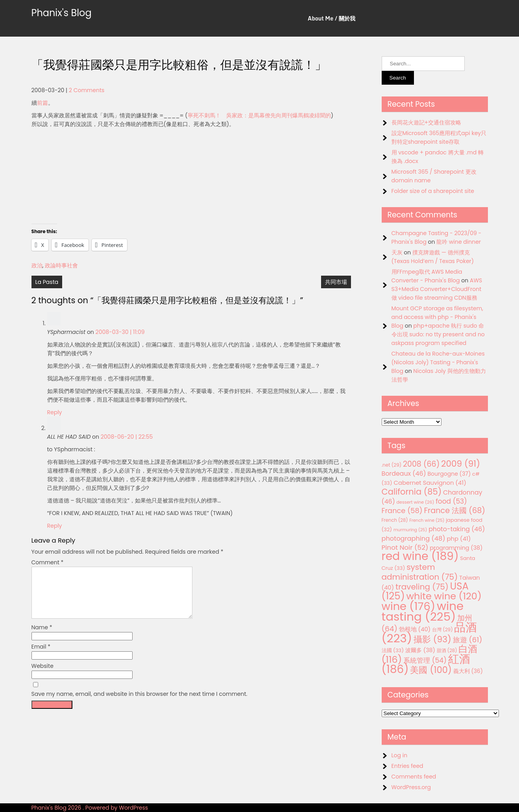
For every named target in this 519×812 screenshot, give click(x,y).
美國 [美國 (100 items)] (431, 670)
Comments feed (414, 777)
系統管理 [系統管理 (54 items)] (425, 660)
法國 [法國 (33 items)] (393, 650)
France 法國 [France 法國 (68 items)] (454, 511)
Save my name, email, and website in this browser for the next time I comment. (139, 703)
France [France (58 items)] (402, 511)
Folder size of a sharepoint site (433, 191)
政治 (37, 265)
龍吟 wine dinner (459, 242)
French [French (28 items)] (395, 520)
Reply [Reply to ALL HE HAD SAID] (55, 526)
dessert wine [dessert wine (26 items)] (416, 502)
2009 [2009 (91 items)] (461, 464)
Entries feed (407, 766)
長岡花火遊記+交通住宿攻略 (427, 122)
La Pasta (47, 282)
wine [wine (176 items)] (409, 606)
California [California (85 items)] (412, 492)
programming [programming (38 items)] (456, 548)
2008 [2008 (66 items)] (421, 464)
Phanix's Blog (62, 13)
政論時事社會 (61, 265)
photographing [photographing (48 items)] (414, 539)
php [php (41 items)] (459, 539)
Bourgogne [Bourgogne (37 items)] (449, 474)
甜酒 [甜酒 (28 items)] (447, 651)
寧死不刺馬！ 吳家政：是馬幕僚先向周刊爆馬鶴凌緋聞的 (259, 115)
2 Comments (87, 90)
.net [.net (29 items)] (392, 465)
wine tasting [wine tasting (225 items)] (423, 611)
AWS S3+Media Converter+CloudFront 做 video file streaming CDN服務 (437, 289)
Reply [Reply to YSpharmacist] (55, 412)
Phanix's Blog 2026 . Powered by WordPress (90, 808)
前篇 (42, 103)
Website (42, 675)
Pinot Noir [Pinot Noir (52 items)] (405, 547)
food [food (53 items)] (451, 501)
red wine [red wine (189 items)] (420, 556)
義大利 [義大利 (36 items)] (468, 671)
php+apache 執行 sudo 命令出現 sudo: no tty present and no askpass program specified (438, 334)
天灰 (397, 252)
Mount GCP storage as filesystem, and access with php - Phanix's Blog (437, 317)
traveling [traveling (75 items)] (422, 587)
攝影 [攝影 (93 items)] (432, 639)
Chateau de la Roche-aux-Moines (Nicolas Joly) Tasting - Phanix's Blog (438, 362)
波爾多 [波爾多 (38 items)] (420, 650)
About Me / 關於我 (332, 18)
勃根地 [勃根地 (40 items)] (415, 629)
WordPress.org (411, 787)
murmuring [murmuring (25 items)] (410, 530)
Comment (48, 562)
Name (42, 637)
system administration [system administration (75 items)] (420, 572)
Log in (400, 755)
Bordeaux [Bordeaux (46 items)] (404, 474)
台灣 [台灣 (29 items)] (442, 629)
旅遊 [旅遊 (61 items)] (468, 640)
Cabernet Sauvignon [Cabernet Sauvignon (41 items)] (430, 483)
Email (41, 656)
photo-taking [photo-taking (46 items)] (457, 529)
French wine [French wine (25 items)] (427, 520)
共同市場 (336, 282)
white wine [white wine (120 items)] (444, 596)
